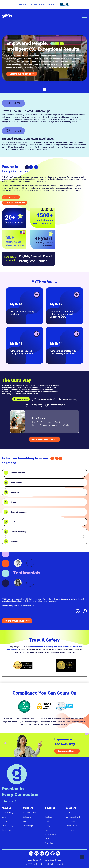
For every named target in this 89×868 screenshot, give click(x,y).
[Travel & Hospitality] (6, 532)
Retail (47, 821)
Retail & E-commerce (19, 512)
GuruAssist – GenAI (31, 813)
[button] (38, 89)
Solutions (28, 808)
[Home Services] (6, 483)
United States (71, 826)
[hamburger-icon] (84, 16)
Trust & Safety (7, 826)
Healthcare (15, 492)
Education (14, 541)
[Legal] (6, 522)
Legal (13, 522)
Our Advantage (8, 813)
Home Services (17, 483)
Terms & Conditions (41, 860)
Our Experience (8, 821)
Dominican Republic (74, 817)
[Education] (6, 541)
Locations (71, 808)
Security (53, 860)
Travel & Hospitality (18, 532)
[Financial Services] (6, 473)
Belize (68, 813)
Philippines (70, 830)
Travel (47, 839)
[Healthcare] (6, 492)
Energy (13, 502)
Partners (27, 821)
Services (5, 817)
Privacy (29, 860)
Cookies (61, 860)
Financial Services (18, 473)
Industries (50, 808)
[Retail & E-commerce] (6, 512)
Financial (48, 813)
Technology (28, 826)
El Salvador (71, 821)
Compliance (7, 830)
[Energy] (6, 502)
